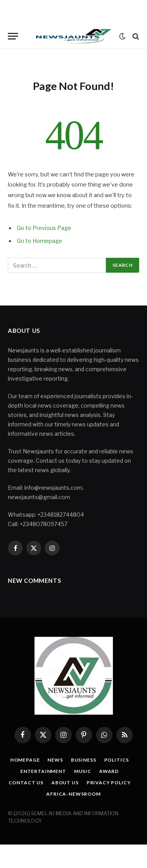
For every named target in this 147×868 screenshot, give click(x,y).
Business (84, 760)
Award (109, 771)
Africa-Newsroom (73, 794)
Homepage (25, 760)
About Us (65, 783)
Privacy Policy (109, 783)
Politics (117, 760)
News (55, 760)
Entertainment (43, 771)
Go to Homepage (40, 241)
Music (83, 771)
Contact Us (26, 783)
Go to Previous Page (44, 228)
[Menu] (13, 36)
